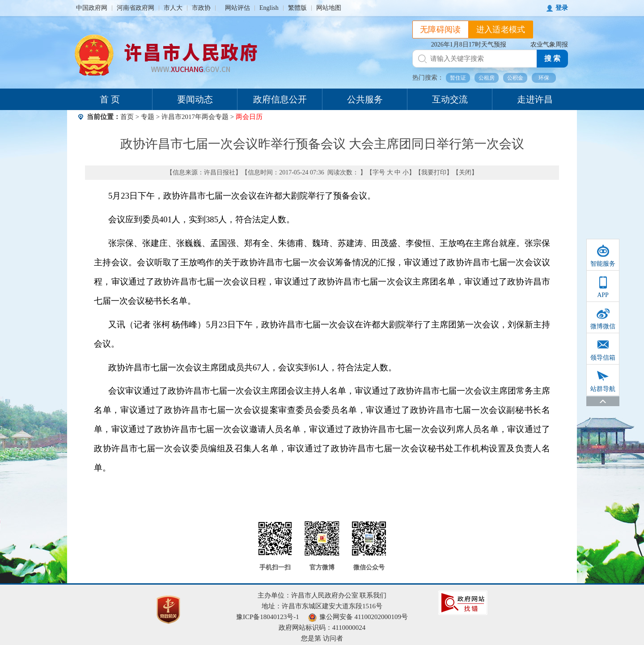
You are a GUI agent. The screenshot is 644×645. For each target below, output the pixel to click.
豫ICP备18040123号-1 (268, 617)
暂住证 (458, 78)
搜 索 (552, 58)
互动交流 (450, 99)
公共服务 (365, 99)
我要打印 (434, 172)
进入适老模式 (501, 30)
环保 (544, 78)
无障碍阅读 (441, 30)
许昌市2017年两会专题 (195, 117)
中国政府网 (92, 8)
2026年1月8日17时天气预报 (469, 45)
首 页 (110, 99)
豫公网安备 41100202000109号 (358, 617)
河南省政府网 (136, 8)
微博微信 (603, 326)
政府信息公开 (280, 99)
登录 (562, 8)
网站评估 (237, 8)
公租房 (487, 78)
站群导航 (603, 389)
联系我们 (373, 595)
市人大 (173, 8)
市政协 (201, 8)
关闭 (465, 172)
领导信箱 (603, 358)
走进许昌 (535, 99)
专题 (148, 117)
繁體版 (297, 8)
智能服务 (603, 264)
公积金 (515, 78)
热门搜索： (428, 78)
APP (603, 295)
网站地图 (329, 8)
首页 (127, 117)
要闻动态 (195, 99)
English (269, 8)
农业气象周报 (549, 45)
